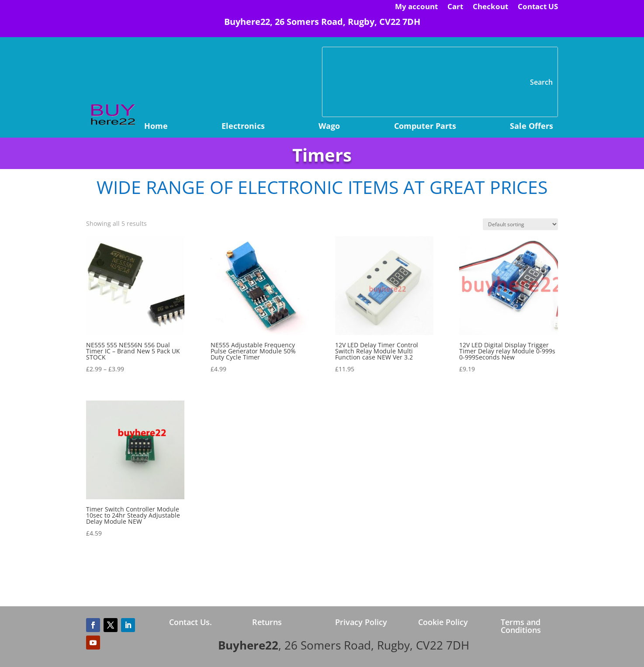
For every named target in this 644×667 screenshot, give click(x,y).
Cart (455, 7)
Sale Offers (531, 127)
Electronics (243, 127)
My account (416, 7)
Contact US (538, 7)
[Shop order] (520, 224)
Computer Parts (425, 127)
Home (156, 127)
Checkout (490, 7)
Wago (329, 127)
